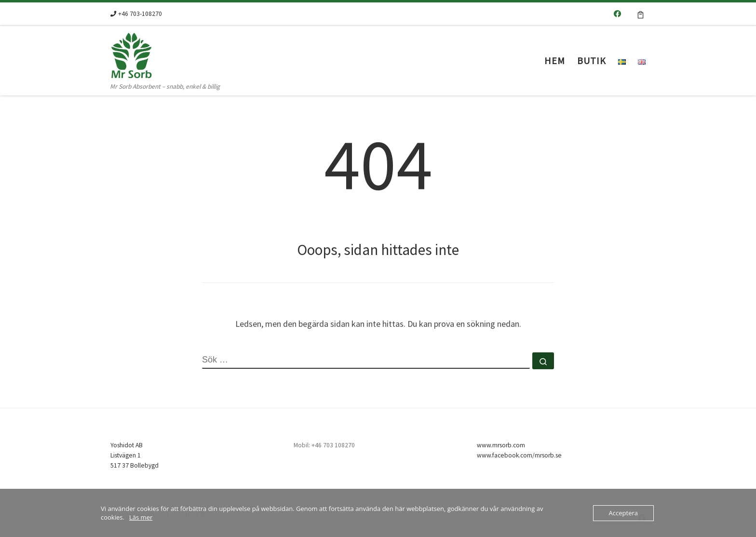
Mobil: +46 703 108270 (324, 445)
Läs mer (141, 517)
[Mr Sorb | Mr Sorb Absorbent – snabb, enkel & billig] (171, 53)
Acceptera (623, 513)
